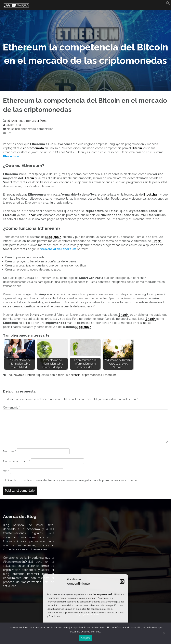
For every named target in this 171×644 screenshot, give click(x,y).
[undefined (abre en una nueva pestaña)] (11, 156)
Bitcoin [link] (124, 152)
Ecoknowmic (15, 375)
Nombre (9, 451)
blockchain (73, 375)
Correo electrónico (17, 461)
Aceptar (86, 638)
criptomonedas (92, 375)
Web (6, 471)
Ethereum (110, 375)
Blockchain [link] (151, 195)
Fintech (30, 375)
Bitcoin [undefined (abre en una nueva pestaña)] (137, 148)
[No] (164, 633)
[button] (122, 582)
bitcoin (60, 375)
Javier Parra (39, 121)
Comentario (12, 408)
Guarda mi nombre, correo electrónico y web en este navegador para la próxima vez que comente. (72, 480)
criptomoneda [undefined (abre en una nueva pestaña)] (33, 148)
